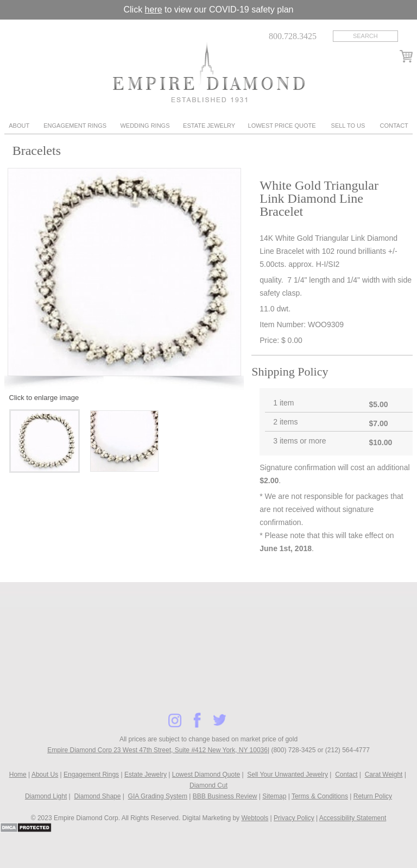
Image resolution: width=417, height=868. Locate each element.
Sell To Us (348, 126)
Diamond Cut (208, 785)
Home (18, 775)
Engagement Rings (75, 126)
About (19, 126)
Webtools (255, 818)
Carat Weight (384, 775)
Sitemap (274, 796)
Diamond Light (46, 796)
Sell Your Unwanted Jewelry (288, 775)
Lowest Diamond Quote (206, 775)
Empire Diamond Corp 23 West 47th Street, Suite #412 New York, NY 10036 (157, 750)
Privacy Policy (294, 818)
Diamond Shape (97, 796)
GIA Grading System (158, 796)
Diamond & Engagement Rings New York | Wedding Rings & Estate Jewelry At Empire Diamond (209, 72)
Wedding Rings (145, 126)
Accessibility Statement (353, 818)
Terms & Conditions (320, 796)
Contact (394, 126)
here (154, 10)
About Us (45, 775)
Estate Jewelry (209, 126)
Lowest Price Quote (282, 126)
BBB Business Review (225, 796)
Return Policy (373, 796)
